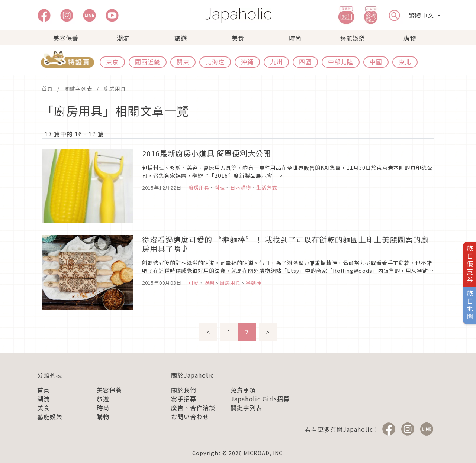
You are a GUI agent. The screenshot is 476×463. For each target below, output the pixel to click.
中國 (376, 62)
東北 (405, 62)
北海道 (215, 62)
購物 (410, 38)
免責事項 (243, 390)
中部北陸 (341, 62)
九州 (276, 62)
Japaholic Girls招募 (260, 399)
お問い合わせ (190, 417)
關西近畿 (148, 62)
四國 (305, 62)
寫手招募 (184, 399)
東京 (112, 62)
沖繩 (247, 62)
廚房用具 (115, 88)
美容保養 (66, 38)
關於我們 (184, 390)
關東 (183, 62)
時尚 (295, 38)
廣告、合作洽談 (193, 408)
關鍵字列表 (78, 88)
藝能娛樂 (353, 38)
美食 (238, 38)
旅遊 (181, 38)
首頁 (47, 88)
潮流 (123, 38)
